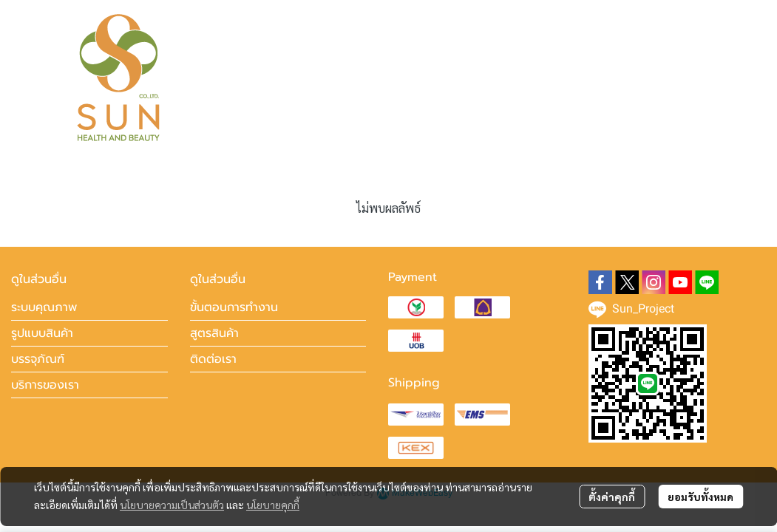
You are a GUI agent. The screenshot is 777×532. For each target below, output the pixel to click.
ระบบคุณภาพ (44, 307)
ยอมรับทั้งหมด (700, 497)
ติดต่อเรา (213, 359)
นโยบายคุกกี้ (273, 505)
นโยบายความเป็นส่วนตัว (172, 505)
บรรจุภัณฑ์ (38, 359)
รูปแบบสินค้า (42, 333)
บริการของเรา (45, 385)
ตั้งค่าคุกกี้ (612, 497)
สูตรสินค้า (214, 333)
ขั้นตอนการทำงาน (234, 307)
